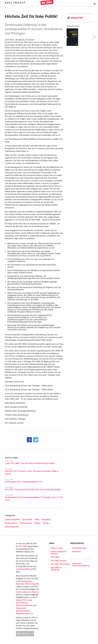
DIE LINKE (23, 546)
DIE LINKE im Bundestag (56, 569)
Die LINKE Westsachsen (60, 564)
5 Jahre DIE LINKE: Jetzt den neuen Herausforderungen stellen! (30, 463)
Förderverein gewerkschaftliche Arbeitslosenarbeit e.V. (24, 611)
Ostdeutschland (26, 523)
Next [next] (95, 37)
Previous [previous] (65, 37)
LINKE (37, 520)
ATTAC (24, 600)
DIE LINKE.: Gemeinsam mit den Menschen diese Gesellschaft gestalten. (33, 489)
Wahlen (46, 523)
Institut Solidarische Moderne (28, 592)
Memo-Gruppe (57, 548)
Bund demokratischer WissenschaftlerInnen (24, 603)
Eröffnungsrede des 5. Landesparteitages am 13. (24, 482)
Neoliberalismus (11, 523)
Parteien (37, 523)
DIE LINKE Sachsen (59, 561)
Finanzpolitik (27, 520)
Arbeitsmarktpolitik (12, 520)
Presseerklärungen (79, 548)
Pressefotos (77, 551)
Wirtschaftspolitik (12, 527)
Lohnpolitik (46, 520)
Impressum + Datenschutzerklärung (81, 565)
